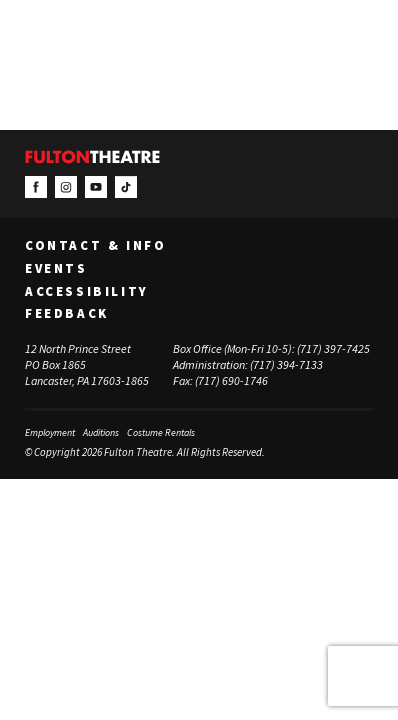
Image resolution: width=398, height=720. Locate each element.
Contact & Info (95, 246)
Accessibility (87, 292)
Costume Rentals (161, 432)
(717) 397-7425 (333, 348)
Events (56, 269)
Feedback (67, 314)
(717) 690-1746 (231, 380)
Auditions (101, 432)
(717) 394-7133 (286, 364)
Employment (50, 432)
